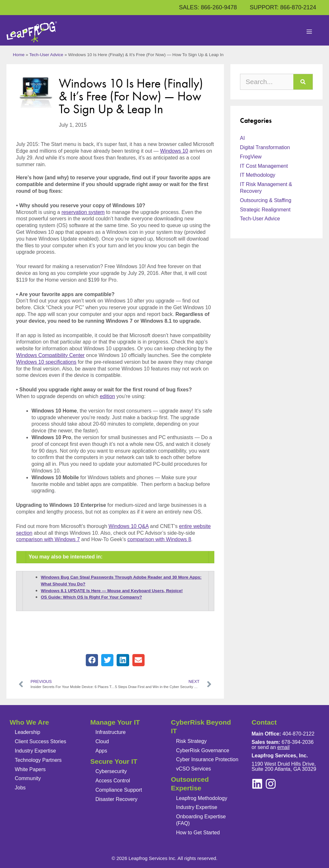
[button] (92, 660)
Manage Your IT (115, 722)
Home (19, 55)
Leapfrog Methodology (202, 798)
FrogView (251, 157)
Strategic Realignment (265, 210)
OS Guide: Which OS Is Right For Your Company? (91, 597)
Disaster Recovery (116, 799)
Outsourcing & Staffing (266, 200)
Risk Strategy (191, 741)
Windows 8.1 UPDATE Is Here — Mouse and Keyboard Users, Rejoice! (112, 591)
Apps (101, 751)
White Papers (30, 769)
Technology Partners (38, 760)
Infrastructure (111, 732)
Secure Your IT (114, 761)
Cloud (102, 741)
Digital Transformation (265, 147)
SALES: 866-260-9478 (208, 7)
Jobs (20, 788)
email (283, 747)
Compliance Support (119, 790)
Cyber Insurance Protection (207, 759)
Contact (264, 722)
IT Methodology (258, 175)
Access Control (113, 781)
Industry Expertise (35, 751)
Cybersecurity (111, 771)
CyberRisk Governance (203, 750)
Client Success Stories (40, 741)
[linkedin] (271, 784)
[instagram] (257, 784)
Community (28, 778)
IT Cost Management (264, 166)
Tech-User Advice (46, 55)
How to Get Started (198, 833)
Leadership (27, 732)
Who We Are (29, 722)
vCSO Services (193, 769)
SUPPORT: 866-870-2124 (283, 7)
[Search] (303, 82)
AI (242, 138)
